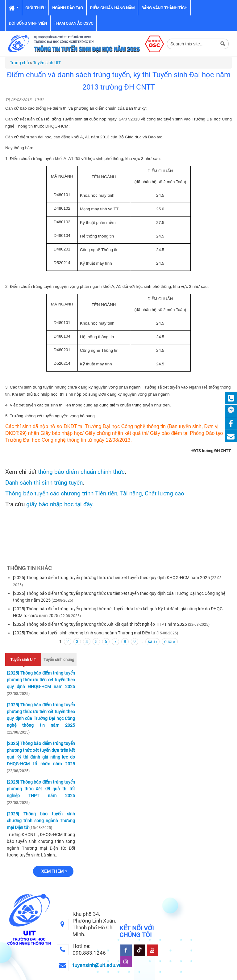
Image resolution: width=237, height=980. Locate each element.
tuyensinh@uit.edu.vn (97, 965)
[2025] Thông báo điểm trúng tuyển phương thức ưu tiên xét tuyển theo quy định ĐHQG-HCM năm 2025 (111, 578)
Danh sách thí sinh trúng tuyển (44, 483)
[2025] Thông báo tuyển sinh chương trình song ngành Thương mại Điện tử (84, 633)
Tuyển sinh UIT (47, 63)
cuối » (170, 641)
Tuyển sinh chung (59, 660)
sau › (152, 641)
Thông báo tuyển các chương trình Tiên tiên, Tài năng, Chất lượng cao (95, 494)
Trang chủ (19, 63)
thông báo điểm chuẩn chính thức (81, 472)
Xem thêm (52, 871)
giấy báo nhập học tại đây (59, 504)
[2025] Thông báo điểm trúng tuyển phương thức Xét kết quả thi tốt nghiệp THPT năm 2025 (100, 624)
